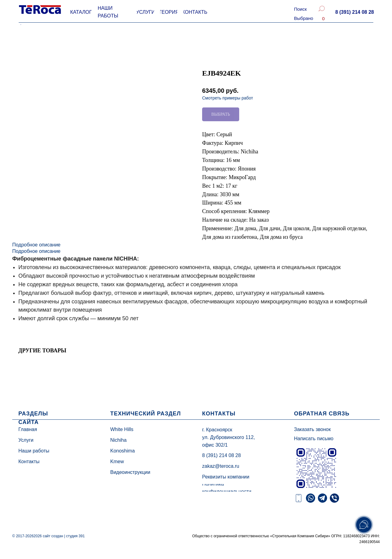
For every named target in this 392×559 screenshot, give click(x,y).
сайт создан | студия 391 (64, 536)
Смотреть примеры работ (228, 98)
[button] (354, 12)
